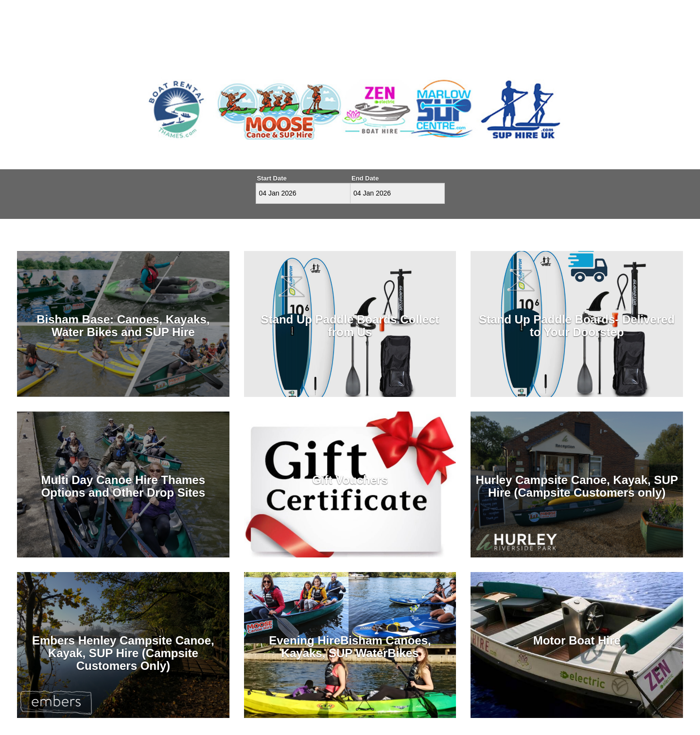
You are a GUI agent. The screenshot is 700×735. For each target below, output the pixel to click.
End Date (365, 178)
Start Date (272, 178)
